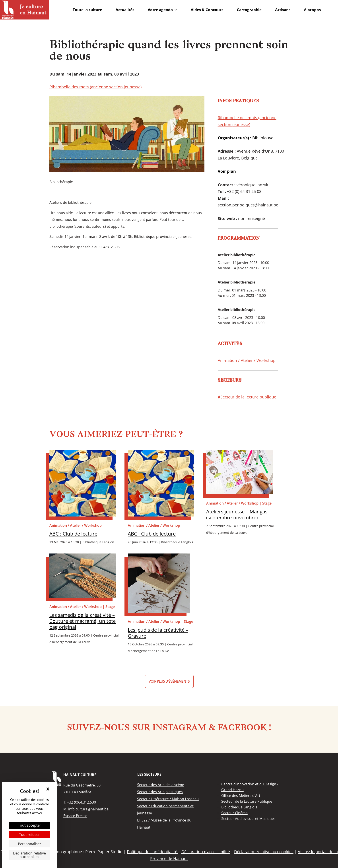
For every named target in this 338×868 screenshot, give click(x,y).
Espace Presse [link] (75, 816)
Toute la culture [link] (87, 10)
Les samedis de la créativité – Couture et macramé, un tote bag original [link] (83, 621)
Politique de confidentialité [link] (153, 852)
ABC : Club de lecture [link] (73, 534)
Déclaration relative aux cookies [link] (29, 855)
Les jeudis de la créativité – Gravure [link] (158, 633)
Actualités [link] (125, 10)
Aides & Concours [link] (207, 10)
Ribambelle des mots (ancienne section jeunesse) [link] (95, 87)
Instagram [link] (179, 728)
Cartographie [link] (249, 10)
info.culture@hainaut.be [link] (88, 809)
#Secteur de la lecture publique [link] (247, 397)
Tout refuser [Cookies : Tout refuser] (29, 835)
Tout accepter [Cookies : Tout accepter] (30, 825)
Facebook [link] (242, 728)
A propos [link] (312, 10)
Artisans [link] (283, 10)
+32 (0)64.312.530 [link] (81, 802)
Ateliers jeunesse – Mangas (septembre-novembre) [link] (237, 515)
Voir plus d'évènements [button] (169, 681)
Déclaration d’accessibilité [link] (206, 852)
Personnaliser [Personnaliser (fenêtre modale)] (30, 844)
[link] (24, 10)
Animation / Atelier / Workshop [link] (247, 360)
